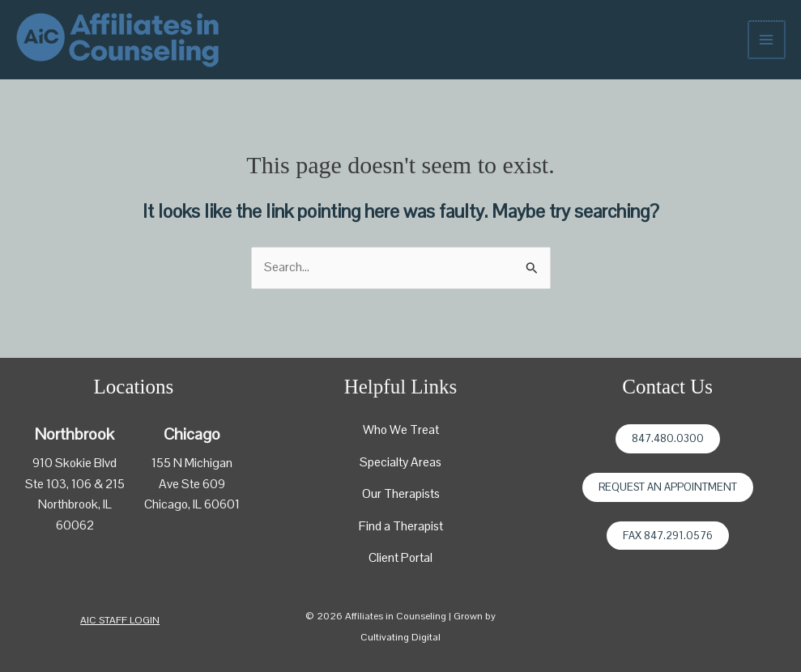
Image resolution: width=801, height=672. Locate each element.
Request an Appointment (668, 487)
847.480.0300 (668, 438)
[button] (120, 621)
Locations (134, 387)
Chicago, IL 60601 (192, 504)
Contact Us (667, 387)
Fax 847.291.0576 (668, 536)
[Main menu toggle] (767, 39)
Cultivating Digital (400, 637)
